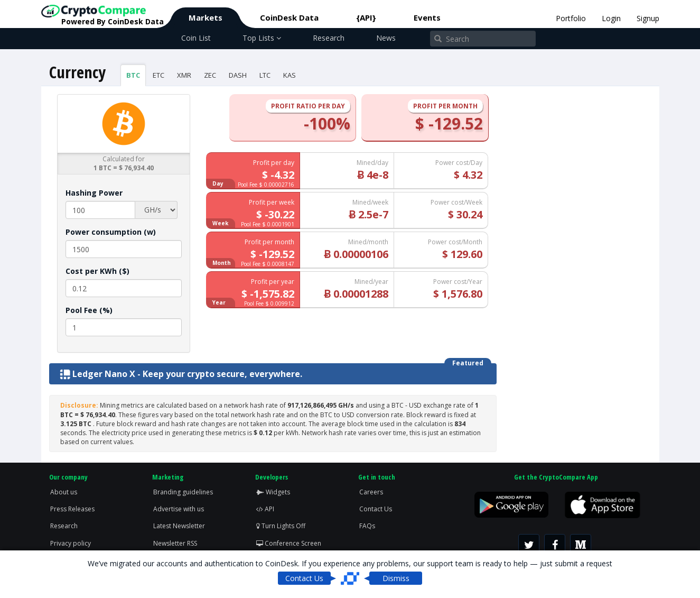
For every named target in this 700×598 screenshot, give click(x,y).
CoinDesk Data (289, 17)
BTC (133, 75)
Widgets (273, 492)
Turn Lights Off (281, 526)
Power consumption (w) (111, 232)
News (386, 38)
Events (427, 17)
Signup (648, 18)
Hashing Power (94, 193)
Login (611, 18)
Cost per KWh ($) (97, 271)
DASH (238, 75)
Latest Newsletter (179, 526)
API (265, 509)
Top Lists (262, 38)
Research (329, 38)
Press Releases (72, 509)
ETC (158, 75)
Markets (206, 17)
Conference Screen (289, 543)
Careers (371, 492)
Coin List (196, 38)
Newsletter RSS (175, 543)
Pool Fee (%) (89, 310)
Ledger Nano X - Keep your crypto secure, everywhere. (181, 374)
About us (64, 492)
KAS (290, 75)
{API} (366, 17)
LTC (265, 75)
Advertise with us (179, 509)
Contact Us (376, 509)
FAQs (367, 526)
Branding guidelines (183, 492)
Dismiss (396, 578)
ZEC (210, 75)
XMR (184, 75)
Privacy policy (71, 543)
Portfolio (571, 18)
